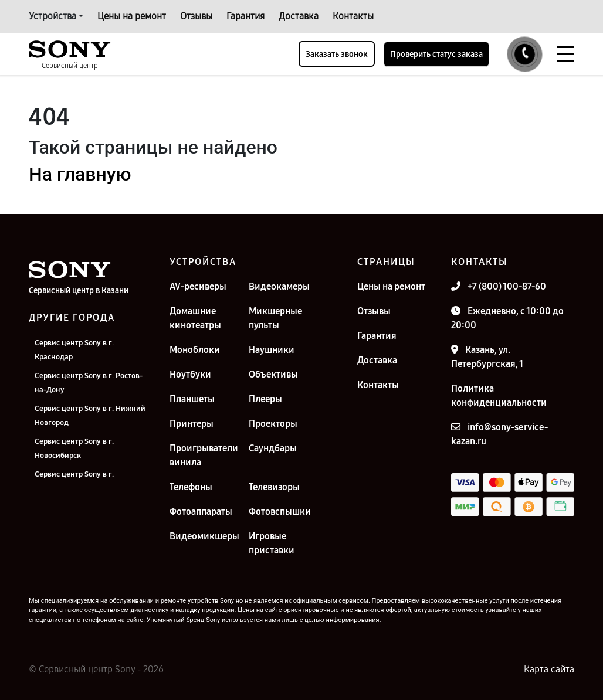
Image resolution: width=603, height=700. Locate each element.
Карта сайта (549, 669)
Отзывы (196, 16)
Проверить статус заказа (436, 54)
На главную (80, 174)
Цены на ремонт (132, 16)
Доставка (299, 16)
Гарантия (245, 16)
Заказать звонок (337, 54)
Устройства (52, 16)
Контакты (353, 16)
